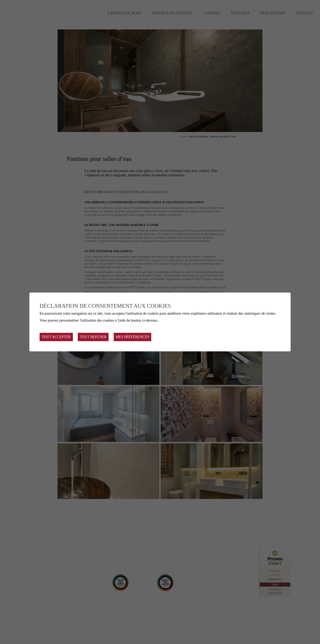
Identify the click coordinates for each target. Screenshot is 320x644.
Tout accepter (56, 337)
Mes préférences (133, 337)
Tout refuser (93, 337)
